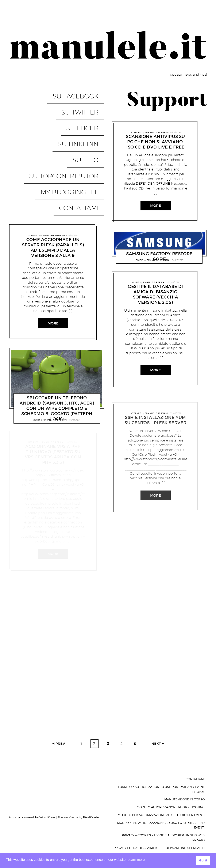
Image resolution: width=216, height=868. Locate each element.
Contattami (84, 156)
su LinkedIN (84, 120)
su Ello (91, 129)
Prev (60, 744)
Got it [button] (203, 860)
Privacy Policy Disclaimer (135, 848)
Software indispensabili (184, 848)
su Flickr (88, 111)
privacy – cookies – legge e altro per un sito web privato (163, 838)
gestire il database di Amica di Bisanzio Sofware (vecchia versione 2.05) (155, 294)
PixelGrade (91, 817)
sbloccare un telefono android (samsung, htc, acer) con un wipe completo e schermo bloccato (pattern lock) (57, 353)
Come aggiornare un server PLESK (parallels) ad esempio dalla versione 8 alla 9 (53, 193)
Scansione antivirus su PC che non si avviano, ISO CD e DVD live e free (155, 142)
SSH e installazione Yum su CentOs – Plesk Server (155, 420)
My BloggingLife (75, 147)
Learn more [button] (136, 860)
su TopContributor (70, 138)
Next (156, 744)
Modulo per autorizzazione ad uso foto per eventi (161, 815)
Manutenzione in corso (184, 799)
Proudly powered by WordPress (32, 817)
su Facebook (81, 93)
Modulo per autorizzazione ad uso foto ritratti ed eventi (161, 825)
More (53, 268)
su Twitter (86, 102)
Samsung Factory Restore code (159, 256)
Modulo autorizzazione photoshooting (171, 807)
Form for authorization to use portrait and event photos (161, 789)
